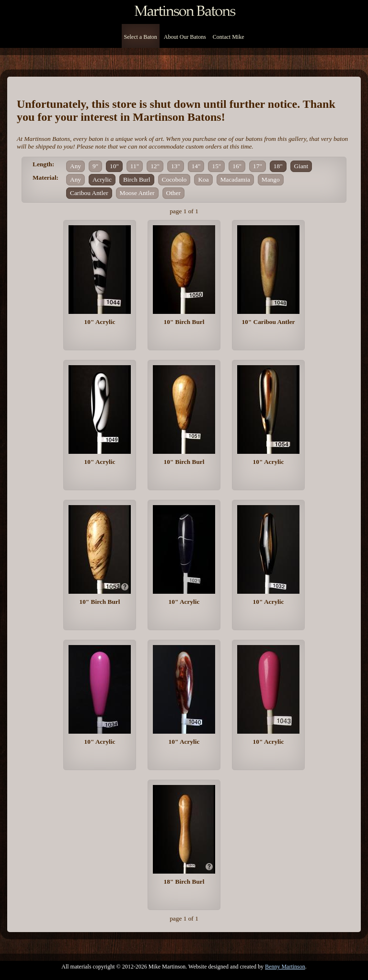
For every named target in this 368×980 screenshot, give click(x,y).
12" (155, 166)
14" (196, 166)
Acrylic (102, 179)
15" (216, 166)
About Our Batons (185, 37)
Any (75, 166)
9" (95, 166)
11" (135, 166)
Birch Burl (137, 179)
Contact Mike (229, 37)
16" (237, 166)
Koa (203, 179)
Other (173, 193)
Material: (46, 178)
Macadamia (235, 179)
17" (258, 166)
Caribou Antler (89, 193)
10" (114, 166)
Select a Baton (141, 37)
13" (176, 166)
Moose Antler (137, 193)
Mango (271, 179)
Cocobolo (174, 179)
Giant (301, 166)
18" (278, 166)
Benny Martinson (285, 967)
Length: (43, 164)
